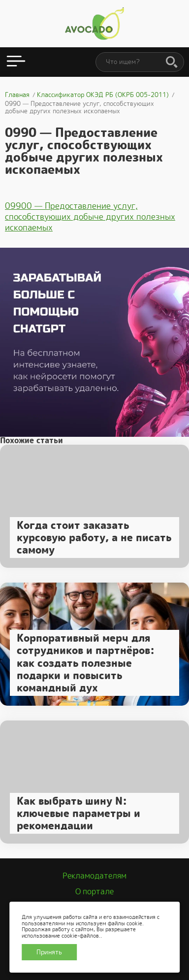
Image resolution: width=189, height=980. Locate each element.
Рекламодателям (94, 876)
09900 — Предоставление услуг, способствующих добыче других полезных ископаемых (90, 217)
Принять (49, 952)
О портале (94, 892)
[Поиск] (172, 63)
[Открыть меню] (16, 62)
